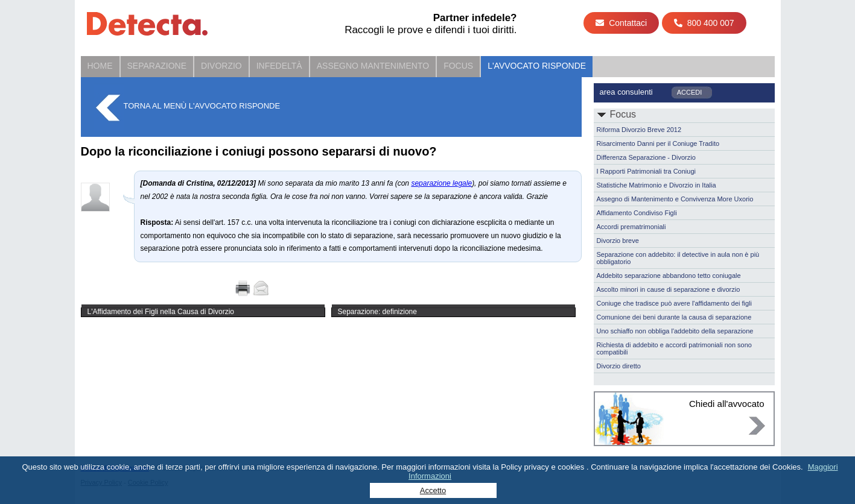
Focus (458, 66)
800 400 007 (704, 23)
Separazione (157, 66)
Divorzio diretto (619, 366)
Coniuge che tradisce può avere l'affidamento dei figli (675, 303)
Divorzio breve (618, 241)
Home (100, 66)
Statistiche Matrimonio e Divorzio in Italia (656, 185)
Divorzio (221, 66)
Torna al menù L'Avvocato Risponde (202, 106)
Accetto (433, 490)
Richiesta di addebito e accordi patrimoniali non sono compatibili (674, 348)
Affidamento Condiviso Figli (637, 213)
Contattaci (621, 23)
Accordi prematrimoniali (631, 227)
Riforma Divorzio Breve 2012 (639, 130)
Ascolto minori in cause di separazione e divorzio (669, 289)
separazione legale (441, 183)
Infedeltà (279, 66)
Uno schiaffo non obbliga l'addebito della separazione (675, 331)
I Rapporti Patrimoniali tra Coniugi (646, 171)
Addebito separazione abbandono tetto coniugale (669, 276)
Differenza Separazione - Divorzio (646, 157)
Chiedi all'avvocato (727, 404)
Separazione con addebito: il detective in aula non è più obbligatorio (678, 258)
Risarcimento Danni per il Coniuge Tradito (658, 143)
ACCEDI (690, 92)
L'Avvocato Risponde (537, 66)
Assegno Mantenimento (373, 66)
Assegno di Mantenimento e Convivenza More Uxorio (675, 199)
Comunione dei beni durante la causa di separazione (674, 317)
